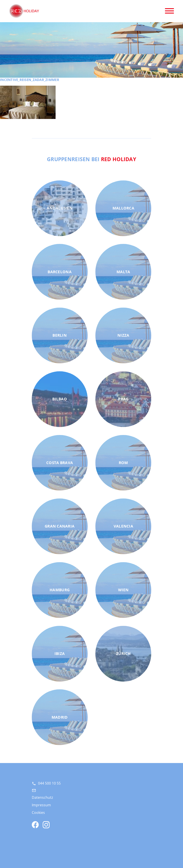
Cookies (38, 813)
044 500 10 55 (49, 783)
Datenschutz (42, 797)
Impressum (41, 805)
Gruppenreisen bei (91, 159)
